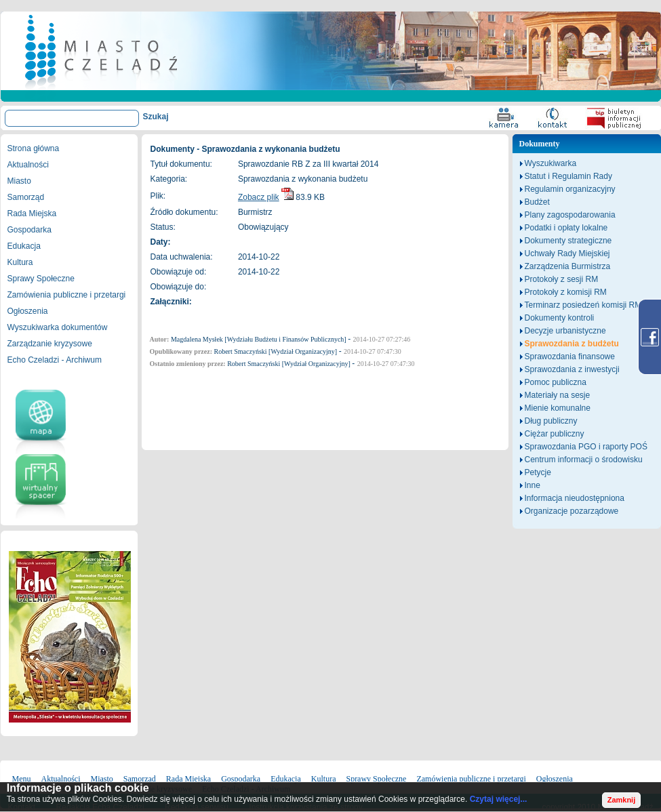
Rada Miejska (32, 214)
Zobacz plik (259, 197)
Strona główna (34, 148)
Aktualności (28, 165)
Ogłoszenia (28, 311)
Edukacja (24, 246)
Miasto (19, 181)
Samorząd (26, 197)
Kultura (20, 262)
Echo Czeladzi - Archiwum (55, 360)
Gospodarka (29, 230)
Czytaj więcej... (499, 799)
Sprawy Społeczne (41, 279)
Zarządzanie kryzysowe (50, 344)
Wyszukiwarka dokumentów (58, 327)
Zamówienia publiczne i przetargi (67, 295)
